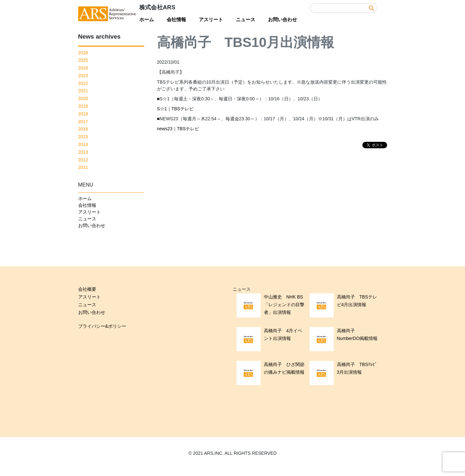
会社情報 (176, 19)
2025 (83, 60)
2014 (83, 144)
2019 (83, 106)
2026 (83, 53)
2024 (83, 68)
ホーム (147, 19)
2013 (83, 152)
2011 (83, 167)
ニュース (246, 19)
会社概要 (87, 289)
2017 (83, 122)
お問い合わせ (283, 19)
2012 (83, 160)
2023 (83, 76)
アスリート (211, 19)
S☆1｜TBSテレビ (175, 109)
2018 (83, 114)
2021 (83, 91)
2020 (83, 98)
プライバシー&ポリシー (102, 326)
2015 (83, 137)
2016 (83, 129)
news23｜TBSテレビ (178, 129)
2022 (83, 83)
